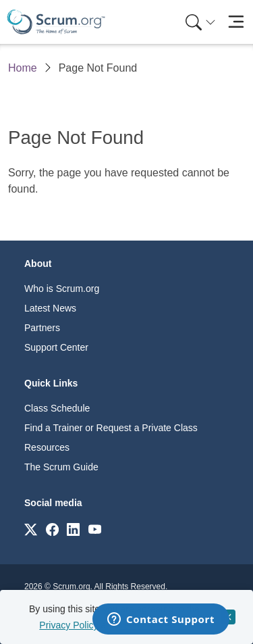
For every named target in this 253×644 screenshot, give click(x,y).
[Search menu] (200, 22)
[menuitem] (199, 22)
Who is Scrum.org (62, 289)
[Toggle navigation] (236, 22)
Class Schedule (57, 408)
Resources (47, 447)
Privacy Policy (68, 625)
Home (23, 68)
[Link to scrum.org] (31, 529)
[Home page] (56, 22)
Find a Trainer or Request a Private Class (111, 428)
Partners (42, 328)
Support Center (56, 347)
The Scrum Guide (61, 467)
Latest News (50, 308)
